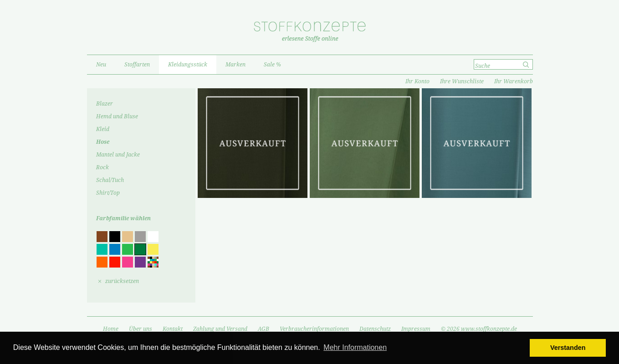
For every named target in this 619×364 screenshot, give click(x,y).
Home (111, 329)
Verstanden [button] (568, 348)
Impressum (416, 329)
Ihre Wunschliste (462, 81)
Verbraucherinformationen (314, 329)
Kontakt (173, 329)
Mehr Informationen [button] (355, 347)
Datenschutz (375, 329)
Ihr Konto (417, 81)
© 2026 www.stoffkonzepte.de (479, 329)
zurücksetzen (122, 281)
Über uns (141, 329)
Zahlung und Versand (220, 329)
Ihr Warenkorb (514, 81)
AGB (263, 329)
